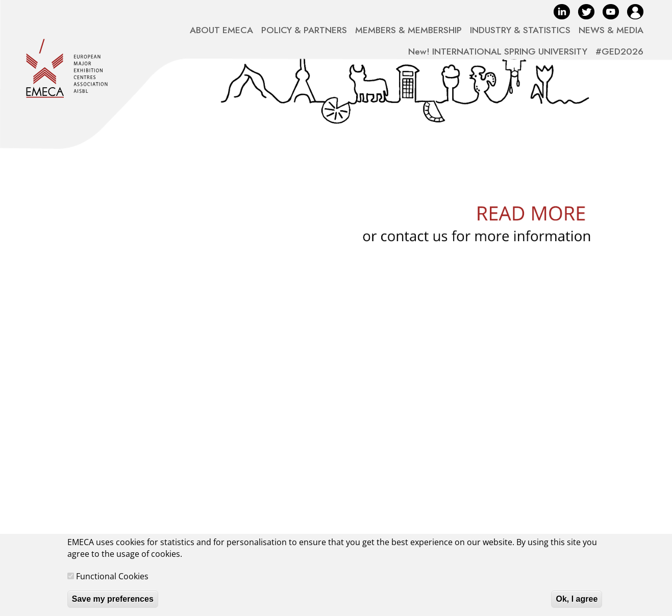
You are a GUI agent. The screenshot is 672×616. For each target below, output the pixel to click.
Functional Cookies (112, 582)
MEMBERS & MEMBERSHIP (408, 30)
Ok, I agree (577, 605)
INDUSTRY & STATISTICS (520, 30)
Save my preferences (113, 605)
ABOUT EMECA (221, 30)
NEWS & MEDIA (611, 30)
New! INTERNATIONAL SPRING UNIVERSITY (498, 52)
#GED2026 (619, 52)
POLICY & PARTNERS (304, 30)
